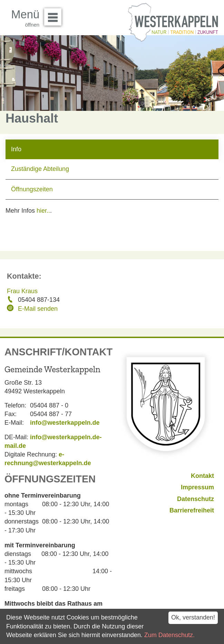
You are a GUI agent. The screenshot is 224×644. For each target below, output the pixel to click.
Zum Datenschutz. (169, 635)
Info (16, 149)
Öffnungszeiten (32, 189)
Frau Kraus (22, 291)
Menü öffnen (55, 15)
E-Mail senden (38, 309)
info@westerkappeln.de (65, 423)
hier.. (43, 211)
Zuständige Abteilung (40, 169)
